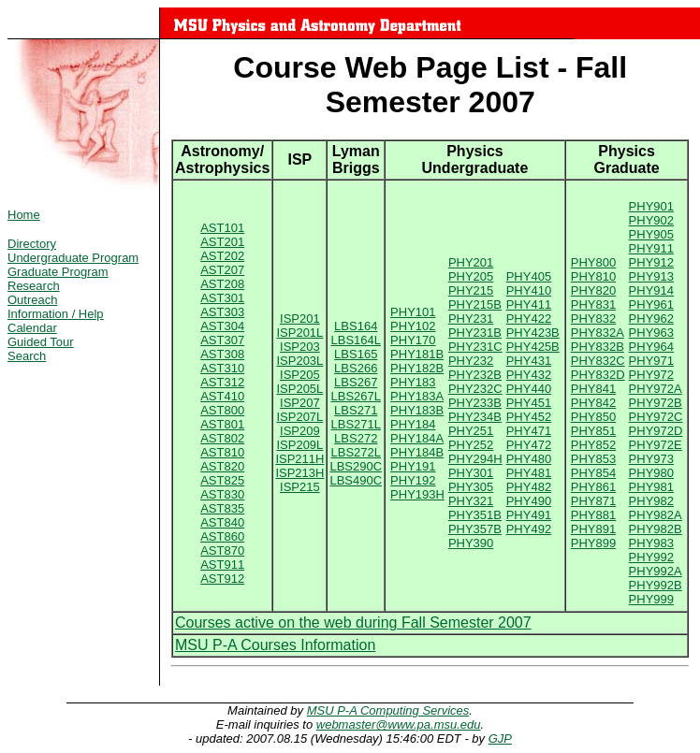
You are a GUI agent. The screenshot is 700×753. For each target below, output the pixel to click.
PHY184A (417, 438)
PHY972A (656, 389)
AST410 (222, 396)
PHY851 (593, 431)
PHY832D (598, 375)
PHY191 (413, 466)
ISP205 (300, 375)
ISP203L (299, 361)
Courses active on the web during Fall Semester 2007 (353, 623)
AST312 (222, 382)
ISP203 (300, 347)
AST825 (222, 480)
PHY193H (417, 494)
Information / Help (56, 314)
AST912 (222, 579)
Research (34, 286)
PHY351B (475, 515)
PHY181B (417, 354)
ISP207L (299, 417)
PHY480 (529, 459)
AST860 (222, 536)
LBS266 (356, 368)
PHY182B (417, 368)
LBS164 (356, 326)
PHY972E (656, 445)
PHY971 (651, 361)
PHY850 (593, 417)
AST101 (222, 228)
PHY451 (529, 403)
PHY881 (593, 515)
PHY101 (413, 312)
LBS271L (357, 424)
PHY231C (475, 347)
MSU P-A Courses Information (275, 645)
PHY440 (529, 389)
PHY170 (413, 340)
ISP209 (300, 431)
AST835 (222, 508)
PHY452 (529, 417)
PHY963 (651, 333)
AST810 (222, 452)
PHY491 (529, 515)
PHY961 (651, 304)
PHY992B (656, 585)
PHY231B (475, 333)
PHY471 (529, 431)
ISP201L (299, 333)
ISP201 (300, 319)
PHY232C (475, 389)
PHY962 (651, 319)
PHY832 (593, 319)
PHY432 (529, 375)
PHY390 (471, 543)
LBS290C (356, 466)
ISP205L (299, 389)
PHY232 (471, 361)
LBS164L (357, 340)
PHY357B (475, 529)
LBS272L (357, 452)
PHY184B (417, 452)
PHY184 (413, 424)
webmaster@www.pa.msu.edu (399, 724)
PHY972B (656, 403)
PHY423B (533, 333)
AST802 (222, 438)
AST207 (222, 270)
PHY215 (471, 290)
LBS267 (356, 382)
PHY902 (651, 220)
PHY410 (529, 290)
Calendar (32, 328)
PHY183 (413, 382)
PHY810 (593, 276)
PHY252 (471, 445)
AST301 (222, 298)
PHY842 (593, 403)
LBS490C (356, 480)
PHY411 (529, 304)
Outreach (32, 300)
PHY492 (529, 529)
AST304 (222, 326)
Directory (32, 244)
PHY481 (529, 473)
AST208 (222, 284)
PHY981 (651, 487)
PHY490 (529, 501)
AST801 (222, 424)
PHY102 (413, 326)
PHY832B (598, 347)
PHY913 (651, 276)
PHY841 (593, 389)
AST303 (222, 312)
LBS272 (356, 438)
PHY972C (656, 417)
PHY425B (533, 347)
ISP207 (300, 403)
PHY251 (471, 431)
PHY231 (471, 319)
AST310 (222, 368)
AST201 (222, 242)
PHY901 (651, 206)
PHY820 (593, 290)
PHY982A (656, 515)
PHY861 (593, 487)
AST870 (222, 550)
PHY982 (651, 501)
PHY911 (651, 248)
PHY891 (593, 529)
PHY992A (656, 571)
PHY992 (651, 557)
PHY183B (417, 410)
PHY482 (529, 487)
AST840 (222, 522)
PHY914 (651, 290)
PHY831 (593, 304)
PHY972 (651, 375)
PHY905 (651, 234)
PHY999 (651, 599)
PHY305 (471, 487)
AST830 (222, 494)
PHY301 (471, 473)
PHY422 (529, 319)
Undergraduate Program (73, 258)
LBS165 (356, 354)
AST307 (222, 340)
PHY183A (417, 396)
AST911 (222, 565)
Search (27, 356)
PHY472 (529, 445)
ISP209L (299, 445)
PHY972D (656, 431)
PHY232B (475, 375)
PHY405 (529, 276)
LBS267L (357, 396)
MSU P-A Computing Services (388, 710)
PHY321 (471, 501)
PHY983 (651, 543)
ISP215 (300, 487)
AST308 (222, 354)
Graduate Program (58, 272)
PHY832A (598, 333)
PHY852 (593, 445)
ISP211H (299, 459)
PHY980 (651, 473)
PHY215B (475, 304)
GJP (500, 739)
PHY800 (593, 262)
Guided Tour (41, 342)
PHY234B (475, 417)
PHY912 (651, 262)
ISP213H (299, 473)
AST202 (222, 256)
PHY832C (598, 361)
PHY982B (656, 529)
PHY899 (593, 543)
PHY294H (475, 459)
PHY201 (471, 262)
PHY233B (475, 403)
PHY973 (651, 459)
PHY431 (529, 361)
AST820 (222, 466)
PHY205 (471, 276)
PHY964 (651, 347)
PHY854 (593, 473)
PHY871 (593, 501)
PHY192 (413, 480)
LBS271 (356, 410)
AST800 (222, 410)
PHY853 (593, 459)
